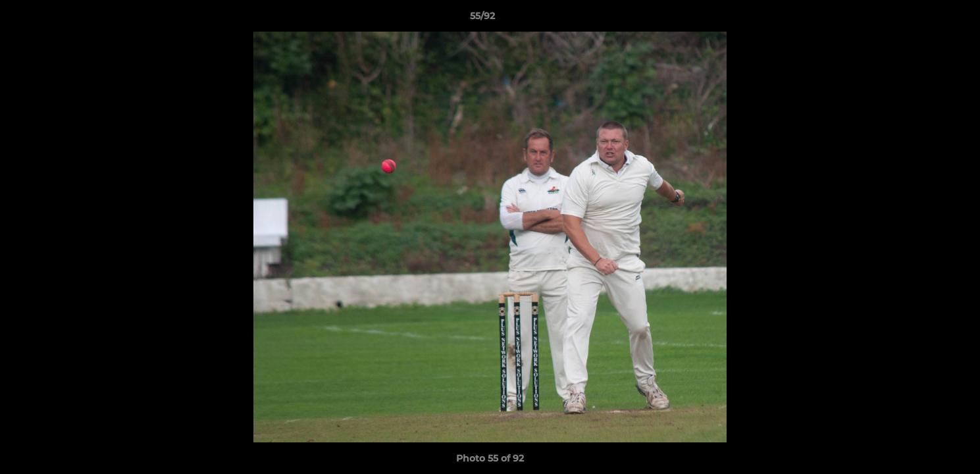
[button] (925, 19)
